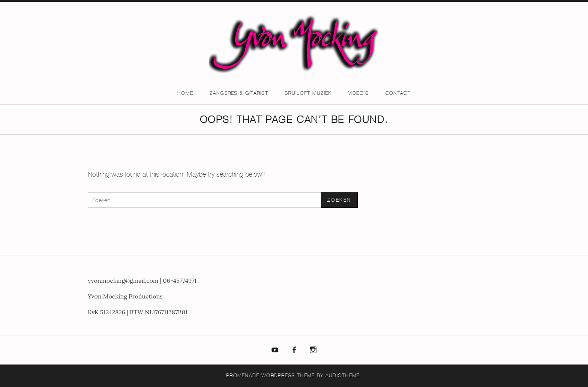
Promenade (243, 376)
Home (185, 93)
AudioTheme (343, 376)
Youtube (275, 350)
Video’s (359, 93)
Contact (398, 93)
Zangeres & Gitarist (239, 93)
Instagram (313, 350)
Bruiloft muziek (308, 93)
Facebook (294, 350)
